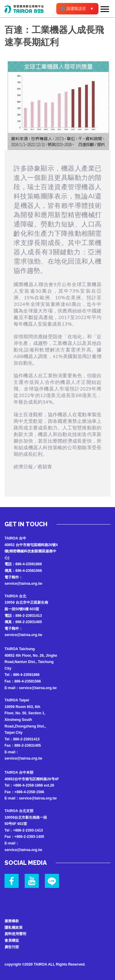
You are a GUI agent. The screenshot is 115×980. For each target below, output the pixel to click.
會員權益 (12, 940)
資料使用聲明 (15, 934)
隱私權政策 (14, 928)
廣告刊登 (12, 947)
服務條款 (12, 921)
